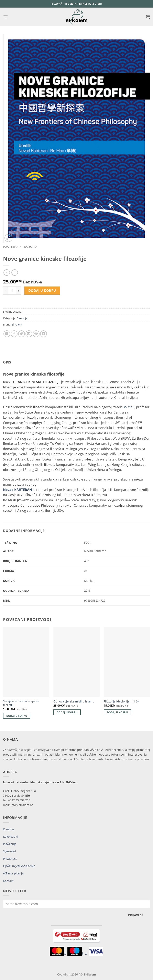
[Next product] (7, 273)
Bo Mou (129, 407)
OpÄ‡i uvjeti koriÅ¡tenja (19, 866)
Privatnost (10, 859)
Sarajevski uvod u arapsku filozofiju (21, 703)
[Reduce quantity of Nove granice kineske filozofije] (6, 291)
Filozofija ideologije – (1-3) (121, 701)
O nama (8, 829)
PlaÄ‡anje (10, 844)
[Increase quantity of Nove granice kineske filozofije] (19, 291)
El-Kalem (17, 324)
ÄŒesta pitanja (13, 873)
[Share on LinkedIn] (43, 334)
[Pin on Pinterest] (36, 334)
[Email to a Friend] (29, 334)
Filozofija (30, 247)
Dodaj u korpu (42, 291)
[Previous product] (15, 273)
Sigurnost (10, 851)
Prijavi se (136, 915)
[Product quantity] (12, 291)
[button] (6, 17)
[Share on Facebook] (14, 334)
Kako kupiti (11, 837)
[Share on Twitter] (21, 334)
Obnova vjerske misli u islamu (74, 701)
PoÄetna (11, 247)
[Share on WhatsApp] (7, 334)
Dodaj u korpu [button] (17, 716)
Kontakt (8, 881)
